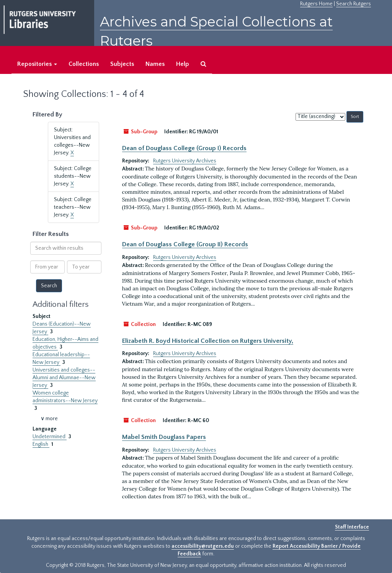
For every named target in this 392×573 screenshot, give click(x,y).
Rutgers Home (316, 4)
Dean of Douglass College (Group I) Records (184, 148)
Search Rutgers (354, 4)
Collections (84, 64)
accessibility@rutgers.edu (203, 546)
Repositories (37, 64)
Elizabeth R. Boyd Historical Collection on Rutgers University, (208, 341)
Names (155, 64)
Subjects (122, 64)
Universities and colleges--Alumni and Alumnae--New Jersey (64, 378)
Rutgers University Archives (185, 161)
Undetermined (50, 437)
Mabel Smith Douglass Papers (164, 437)
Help (183, 64)
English (41, 444)
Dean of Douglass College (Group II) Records (185, 244)
